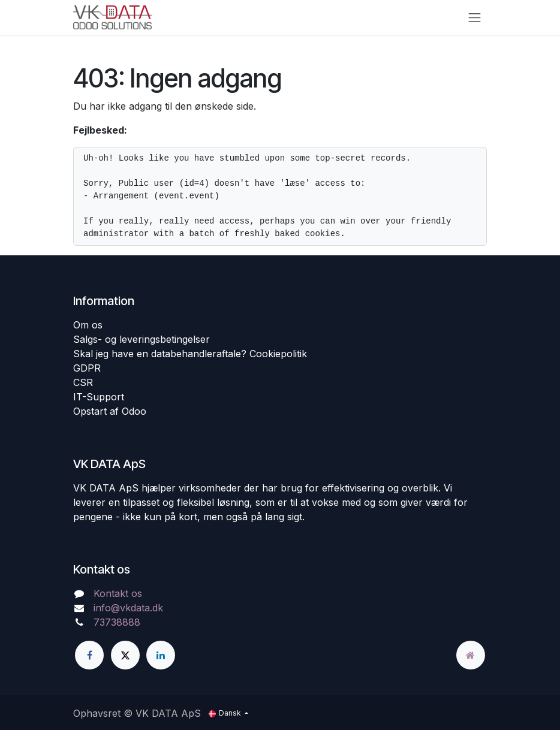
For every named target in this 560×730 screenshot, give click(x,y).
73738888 (117, 622)
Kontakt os (118, 593)
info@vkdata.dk (128, 608)
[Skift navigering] (475, 17)
